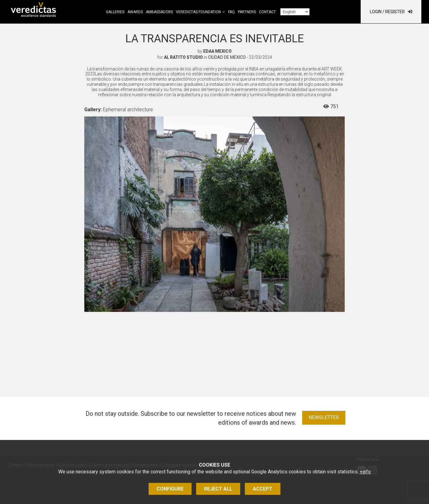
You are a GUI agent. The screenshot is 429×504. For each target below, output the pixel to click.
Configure (170, 489)
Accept (263, 489)
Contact (267, 12)
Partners (247, 12)
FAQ (231, 12)
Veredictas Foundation (198, 12)
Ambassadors (159, 12)
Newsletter (324, 417)
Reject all (218, 489)
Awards (135, 12)
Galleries (115, 12)
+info (365, 472)
